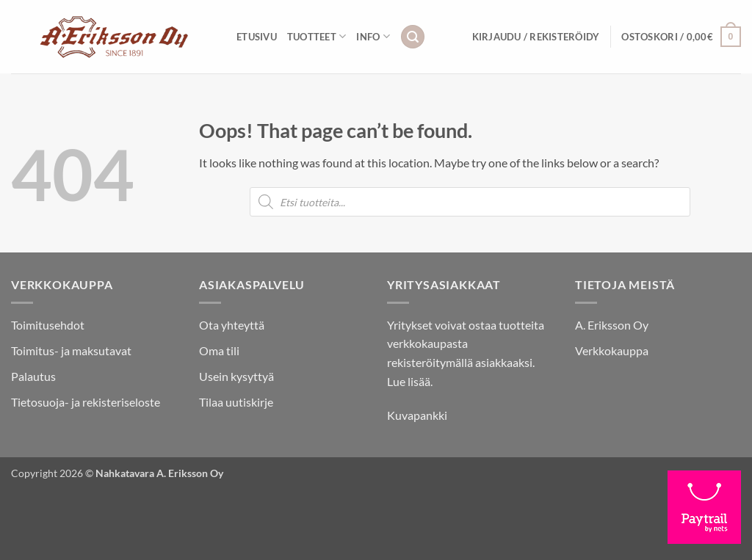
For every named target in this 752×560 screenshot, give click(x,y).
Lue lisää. (410, 381)
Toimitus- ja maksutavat (71, 350)
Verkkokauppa (612, 350)
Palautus (33, 376)
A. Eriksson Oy (612, 325)
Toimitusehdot (48, 325)
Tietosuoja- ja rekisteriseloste (86, 402)
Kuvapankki (417, 415)
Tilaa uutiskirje (236, 402)
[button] (413, 37)
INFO (373, 36)
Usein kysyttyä (236, 376)
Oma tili (219, 350)
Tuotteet (317, 36)
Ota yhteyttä (232, 325)
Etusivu (257, 37)
